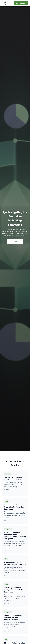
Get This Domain (21, 3)
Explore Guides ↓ (15, 241)
